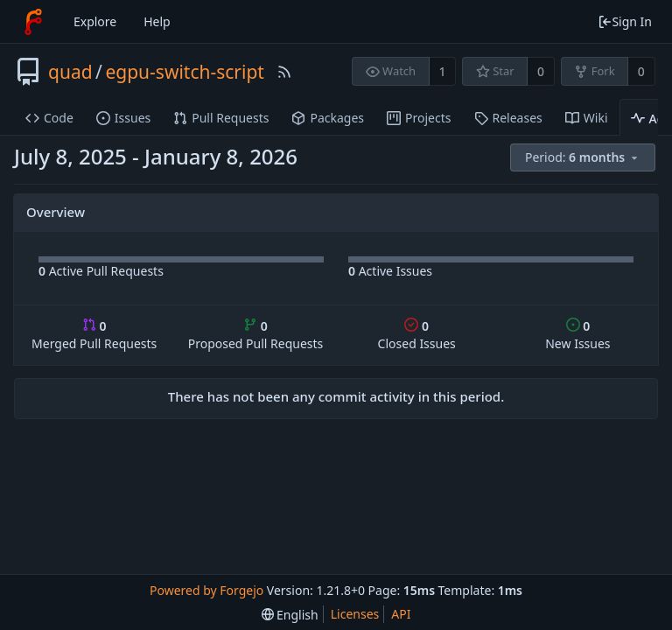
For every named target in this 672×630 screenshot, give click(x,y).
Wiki (587, 118)
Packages (328, 118)
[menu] (584, 158)
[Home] (33, 22)
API (401, 614)
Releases (508, 118)
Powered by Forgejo (206, 590)
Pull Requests (221, 118)
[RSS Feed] (284, 72)
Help (157, 21)
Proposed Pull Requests (256, 335)
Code (49, 118)
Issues (123, 118)
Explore (95, 21)
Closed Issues (417, 335)
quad (70, 72)
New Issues (577, 335)
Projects (419, 118)
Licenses (355, 614)
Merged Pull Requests (94, 335)
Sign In (625, 21)
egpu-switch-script (185, 72)
